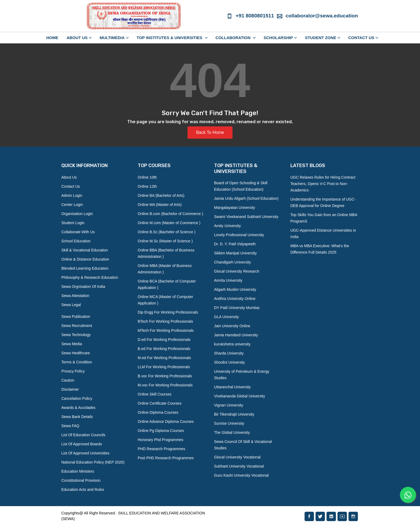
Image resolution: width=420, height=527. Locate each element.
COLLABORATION (234, 38)
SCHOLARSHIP (278, 38)
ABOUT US (77, 38)
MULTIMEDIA (112, 38)
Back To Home (210, 132)
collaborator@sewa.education (317, 16)
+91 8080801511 (250, 16)
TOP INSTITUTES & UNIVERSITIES (170, 38)
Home (52, 38)
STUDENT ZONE (320, 38)
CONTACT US (361, 38)
